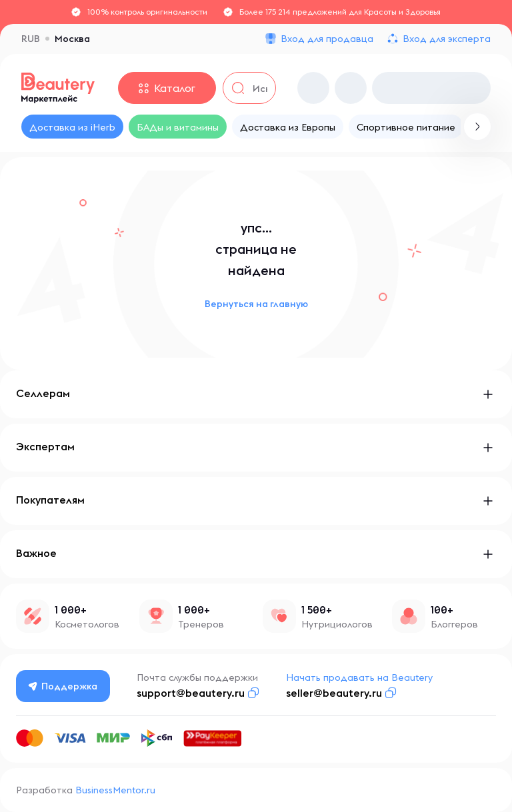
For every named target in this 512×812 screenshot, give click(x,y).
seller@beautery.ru (334, 693)
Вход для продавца (327, 39)
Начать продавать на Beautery (359, 677)
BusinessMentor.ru (115, 790)
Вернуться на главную (256, 304)
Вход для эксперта (447, 39)
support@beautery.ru (191, 693)
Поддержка (63, 686)
